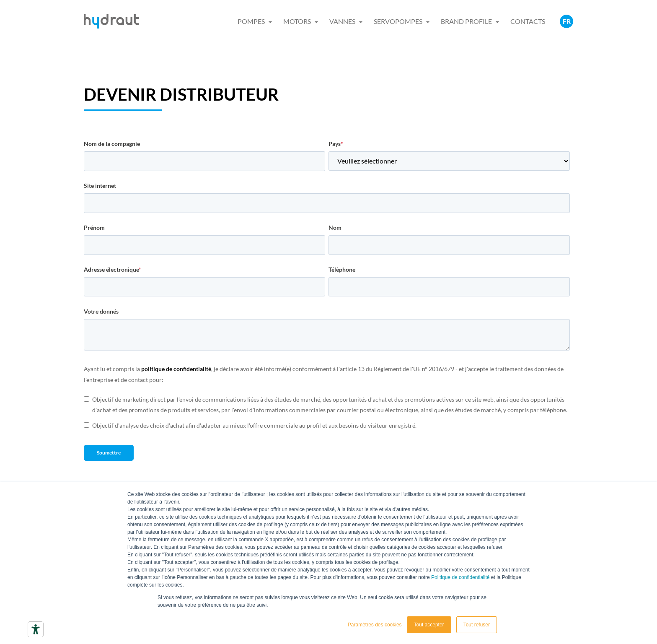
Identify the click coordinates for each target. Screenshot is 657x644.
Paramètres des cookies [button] (375, 625)
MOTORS (297, 21)
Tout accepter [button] (429, 625)
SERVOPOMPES (398, 21)
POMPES (251, 21)
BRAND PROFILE (466, 21)
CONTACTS (528, 21)
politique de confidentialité (176, 369)
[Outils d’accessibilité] (36, 629)
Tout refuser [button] (477, 625)
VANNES (342, 21)
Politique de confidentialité (460, 577)
